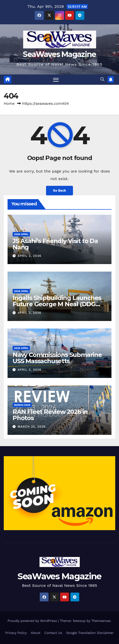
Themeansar (101, 621)
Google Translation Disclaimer (90, 633)
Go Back (60, 190)
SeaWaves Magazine (59, 54)
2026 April (21, 234)
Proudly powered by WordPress (33, 621)
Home (9, 104)
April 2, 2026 (29, 256)
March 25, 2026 (32, 427)
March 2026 (22, 405)
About (35, 633)
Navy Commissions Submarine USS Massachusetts (57, 358)
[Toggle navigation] (56, 80)
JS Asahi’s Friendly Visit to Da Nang (55, 244)
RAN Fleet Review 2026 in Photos (50, 415)
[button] (102, 79)
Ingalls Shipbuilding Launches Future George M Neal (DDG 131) (57, 304)
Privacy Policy (16, 633)
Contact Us (53, 633)
